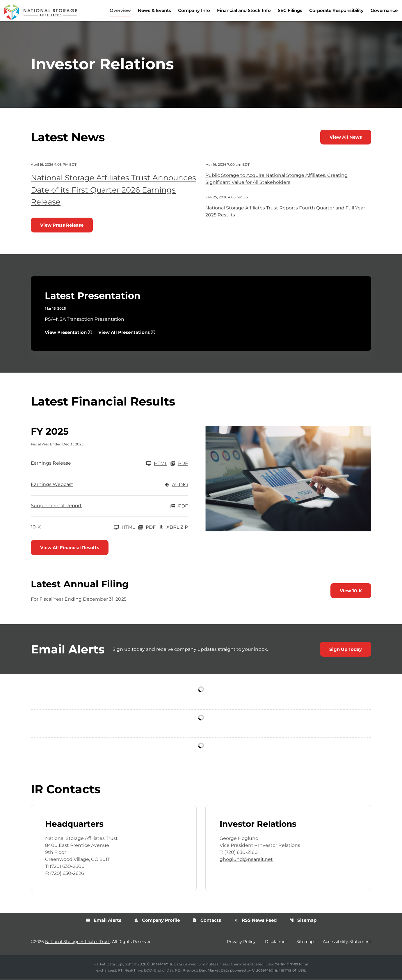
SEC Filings (290, 10)
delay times (286, 965)
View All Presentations (124, 333)
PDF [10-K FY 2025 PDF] (147, 528)
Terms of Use (292, 971)
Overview (120, 10)
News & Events (154, 10)
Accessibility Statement (347, 942)
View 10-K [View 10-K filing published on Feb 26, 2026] (351, 592)
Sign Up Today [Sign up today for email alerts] (346, 650)
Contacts (207, 921)
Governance (384, 10)
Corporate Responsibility (336, 10)
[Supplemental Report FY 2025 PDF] (109, 507)
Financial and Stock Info (244, 10)
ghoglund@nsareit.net (246, 860)
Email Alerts (104, 921)
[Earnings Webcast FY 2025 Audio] (109, 486)
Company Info (194, 10)
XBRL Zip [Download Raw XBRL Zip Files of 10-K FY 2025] (173, 528)
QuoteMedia (159, 965)
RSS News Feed (255, 921)
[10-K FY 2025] (83, 528)
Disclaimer (276, 942)
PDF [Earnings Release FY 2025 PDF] (179, 464)
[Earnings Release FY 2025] (99, 464)
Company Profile (157, 921)
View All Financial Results (70, 548)
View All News (346, 138)
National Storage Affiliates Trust (78, 942)
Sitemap (303, 921)
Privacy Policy (241, 942)
